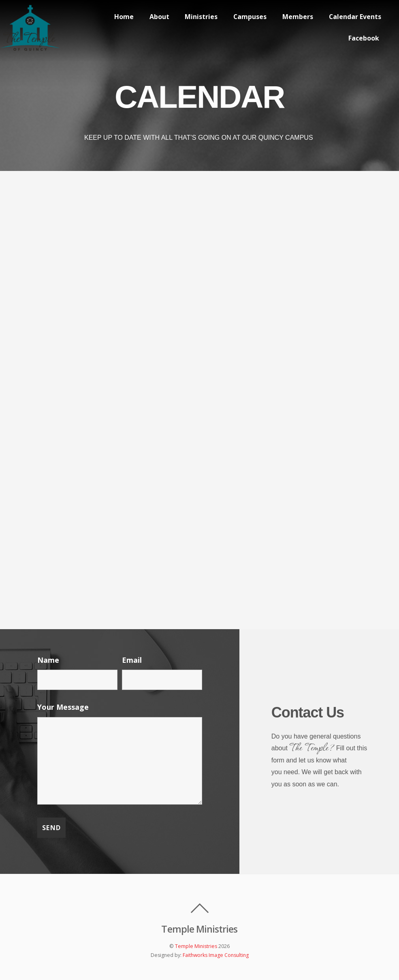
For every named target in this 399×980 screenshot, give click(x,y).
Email (132, 660)
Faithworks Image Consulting (216, 955)
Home (122, 16)
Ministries (200, 16)
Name (48, 660)
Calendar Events (354, 16)
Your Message (63, 707)
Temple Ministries (196, 946)
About (157, 16)
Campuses (249, 16)
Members (297, 16)
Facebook (363, 38)
